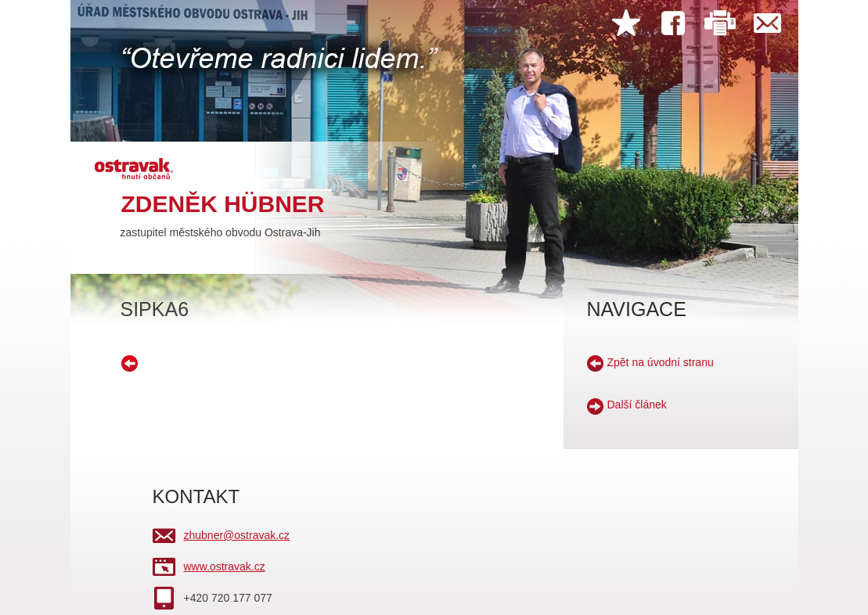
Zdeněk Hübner (223, 204)
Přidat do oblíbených (626, 23)
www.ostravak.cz (225, 566)
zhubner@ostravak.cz (237, 535)
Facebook (673, 23)
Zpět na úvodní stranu (661, 362)
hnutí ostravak (137, 167)
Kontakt (767, 23)
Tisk (720, 23)
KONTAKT (196, 496)
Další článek (637, 405)
